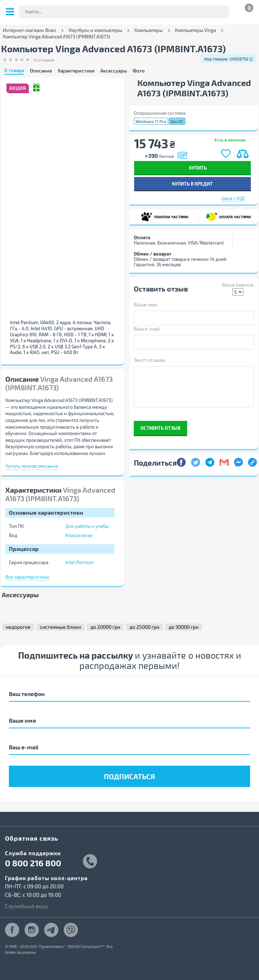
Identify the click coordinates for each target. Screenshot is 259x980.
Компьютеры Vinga (195, 30)
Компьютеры (149, 30)
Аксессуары (114, 71)
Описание (41, 71)
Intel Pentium (80, 562)
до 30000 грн (184, 627)
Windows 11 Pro (151, 121)
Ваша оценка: (238, 285)
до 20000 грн (105, 627)
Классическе (79, 535)
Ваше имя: (146, 304)
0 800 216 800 (33, 863)
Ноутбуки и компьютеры (95, 30)
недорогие (18, 627)
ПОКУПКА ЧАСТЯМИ (165, 217)
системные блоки (60, 627)
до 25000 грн (144, 627)
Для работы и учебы (87, 526)
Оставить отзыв (160, 428)
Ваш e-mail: (147, 329)
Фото (139, 71)
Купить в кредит (192, 184)
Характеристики (76, 71)
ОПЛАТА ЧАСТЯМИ (228, 217)
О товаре (14, 71)
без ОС (177, 121)
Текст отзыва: (150, 360)
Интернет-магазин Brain (30, 30)
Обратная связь (32, 838)
